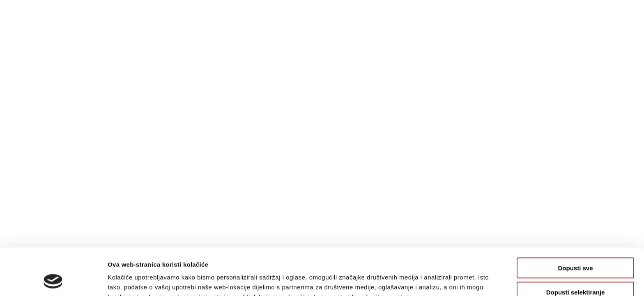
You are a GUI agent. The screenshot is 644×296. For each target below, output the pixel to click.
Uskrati (576, 272)
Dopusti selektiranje (576, 248)
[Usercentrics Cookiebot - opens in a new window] (53, 280)
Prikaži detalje (425, 280)
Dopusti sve (575, 224)
